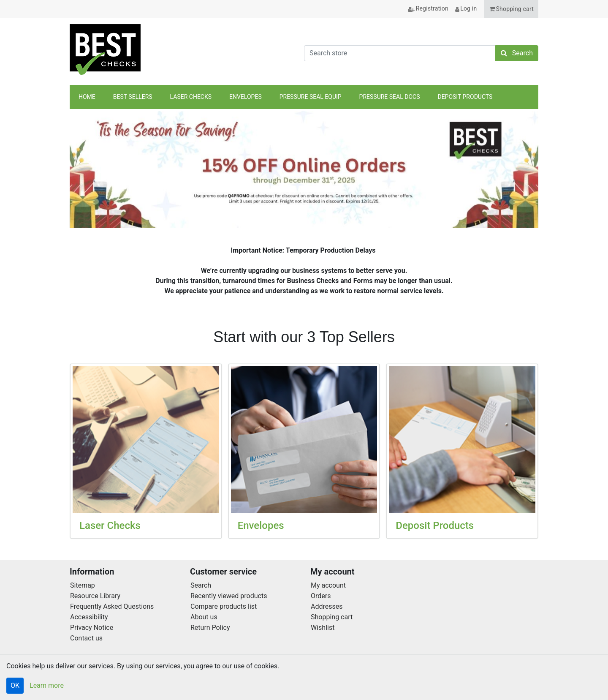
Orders (321, 596)
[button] (511, 9)
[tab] (293, 213)
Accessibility (89, 617)
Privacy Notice (92, 628)
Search (201, 585)
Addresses (327, 606)
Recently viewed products (229, 596)
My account (328, 585)
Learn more (47, 685)
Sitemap (83, 585)
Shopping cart (332, 617)
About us (204, 617)
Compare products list (224, 606)
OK (15, 685)
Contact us (86, 638)
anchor (527, 97)
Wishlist (323, 628)
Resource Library (95, 596)
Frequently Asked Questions (112, 606)
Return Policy (210, 628)
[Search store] (400, 53)
